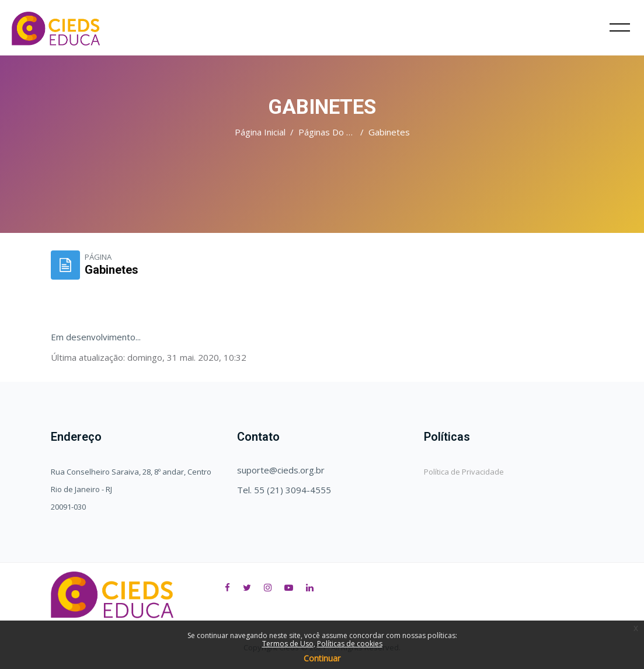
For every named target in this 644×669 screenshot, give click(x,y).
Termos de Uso (288, 644)
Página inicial (260, 132)
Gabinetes (389, 132)
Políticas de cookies (350, 644)
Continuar (322, 658)
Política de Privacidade (464, 472)
